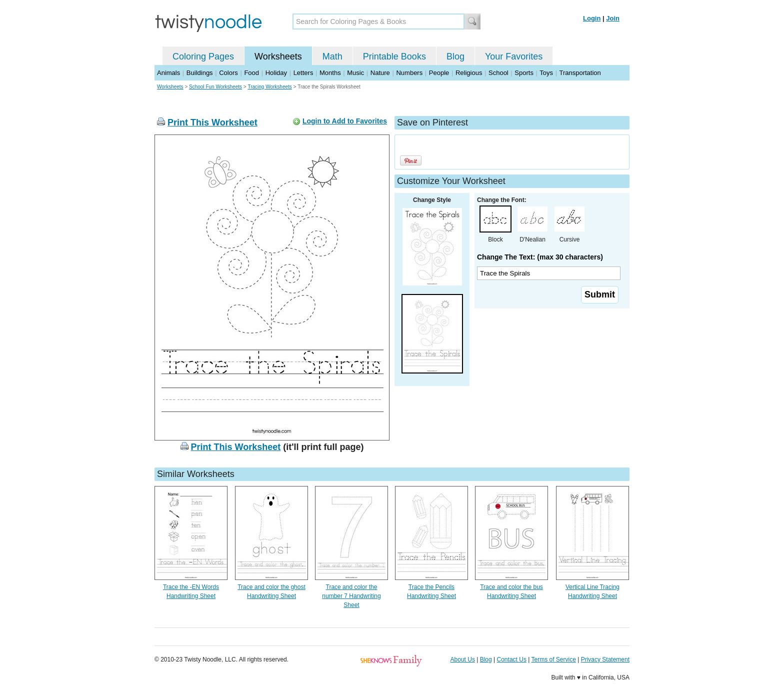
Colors (228, 73)
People (439, 73)
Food (251, 73)
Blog (455, 56)
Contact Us (512, 659)
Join (613, 18)
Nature (380, 73)
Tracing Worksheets (269, 87)
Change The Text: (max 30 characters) (540, 257)
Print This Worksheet (212, 122)
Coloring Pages (203, 56)
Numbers (409, 73)
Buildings (200, 73)
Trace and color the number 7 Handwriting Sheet (351, 596)
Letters (303, 73)
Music (355, 73)
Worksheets (278, 56)
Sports (524, 73)
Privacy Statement (605, 659)
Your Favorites (514, 56)
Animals (168, 73)
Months (330, 73)
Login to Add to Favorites (345, 121)
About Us (463, 659)
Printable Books (394, 56)
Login (592, 18)
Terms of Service (553, 659)
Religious (469, 73)
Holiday (276, 73)
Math (332, 56)
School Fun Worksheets (215, 87)
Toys (546, 73)
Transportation (580, 73)
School (498, 73)
